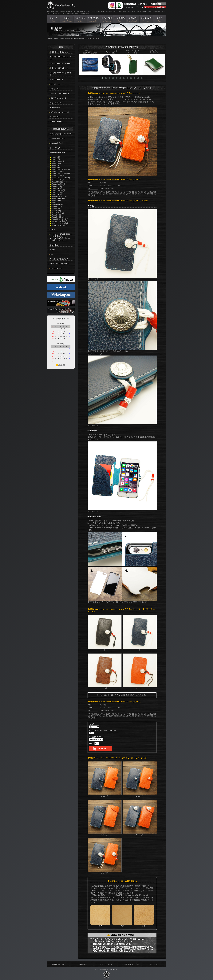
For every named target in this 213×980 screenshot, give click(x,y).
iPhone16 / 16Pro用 (58, 172)
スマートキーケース (57, 138)
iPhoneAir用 (56, 159)
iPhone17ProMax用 (58, 161)
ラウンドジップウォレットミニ (61, 58)
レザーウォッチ (56, 268)
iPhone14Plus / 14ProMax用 (61, 178)
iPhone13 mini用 (57, 188)
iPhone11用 (55, 203)
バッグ (52, 250)
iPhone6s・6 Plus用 (58, 217)
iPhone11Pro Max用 (58, 198)
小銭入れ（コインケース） (60, 112)
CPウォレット (55, 84)
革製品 (56, 39)
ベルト (52, 229)
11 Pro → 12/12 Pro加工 (60, 225)
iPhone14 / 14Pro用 (58, 180)
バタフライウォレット (58, 98)
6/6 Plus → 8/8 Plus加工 (60, 221)
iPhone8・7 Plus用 (58, 213)
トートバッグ (55, 148)
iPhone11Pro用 (56, 201)
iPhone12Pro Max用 (58, 190)
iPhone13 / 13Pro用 (58, 186)
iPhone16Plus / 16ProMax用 (61, 170)
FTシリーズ (54, 89)
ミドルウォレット (57, 79)
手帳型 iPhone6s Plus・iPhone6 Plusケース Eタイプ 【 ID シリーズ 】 (81, 39)
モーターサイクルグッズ (59, 259)
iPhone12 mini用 (57, 194)
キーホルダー (55, 117)
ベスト (52, 254)
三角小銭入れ (55, 108)
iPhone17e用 (56, 157)
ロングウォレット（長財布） (61, 63)
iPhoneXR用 (56, 209)
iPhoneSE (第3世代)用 (59, 182)
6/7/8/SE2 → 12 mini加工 (60, 223)
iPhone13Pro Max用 (58, 184)
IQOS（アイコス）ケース (59, 264)
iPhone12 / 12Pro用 (58, 192)
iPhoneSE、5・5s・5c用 (60, 219)
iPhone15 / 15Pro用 (58, 176)
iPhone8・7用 (56, 211)
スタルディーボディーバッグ (61, 134)
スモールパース (56, 103)
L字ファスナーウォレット (60, 94)
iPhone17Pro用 (57, 163)
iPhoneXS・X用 (57, 207)
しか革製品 (54, 245)
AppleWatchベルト (57, 143)
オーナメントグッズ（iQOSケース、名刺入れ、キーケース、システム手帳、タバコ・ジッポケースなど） (61, 237)
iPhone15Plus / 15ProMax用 (61, 174)
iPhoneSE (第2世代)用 (59, 196)
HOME (50, 39)
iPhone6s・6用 (57, 215)
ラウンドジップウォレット (60, 52)
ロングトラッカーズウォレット (61, 74)
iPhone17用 (55, 165)
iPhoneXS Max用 (57, 205)
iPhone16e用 (56, 168)
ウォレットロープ (57, 122)
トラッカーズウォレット (59, 68)
